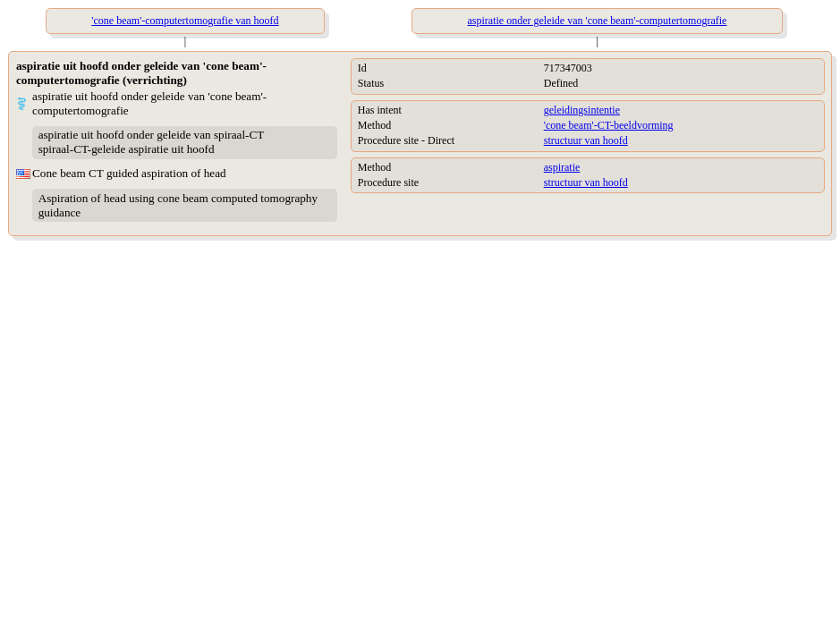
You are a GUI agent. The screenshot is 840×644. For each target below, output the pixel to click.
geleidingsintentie (582, 110)
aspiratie (562, 167)
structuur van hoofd (586, 140)
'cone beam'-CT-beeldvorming (609, 125)
